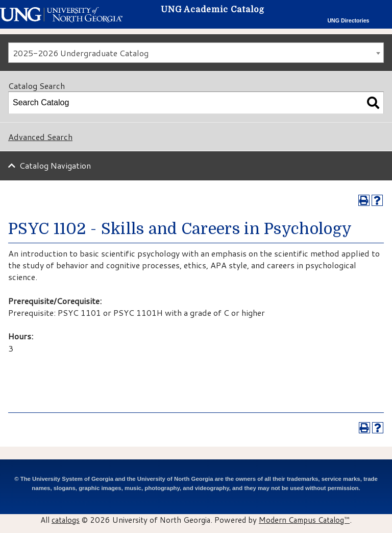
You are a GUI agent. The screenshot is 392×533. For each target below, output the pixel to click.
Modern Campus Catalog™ (304, 520)
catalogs (66, 520)
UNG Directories (348, 20)
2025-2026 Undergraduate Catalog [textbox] (81, 53)
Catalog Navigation (55, 165)
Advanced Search (40, 137)
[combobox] (196, 53)
